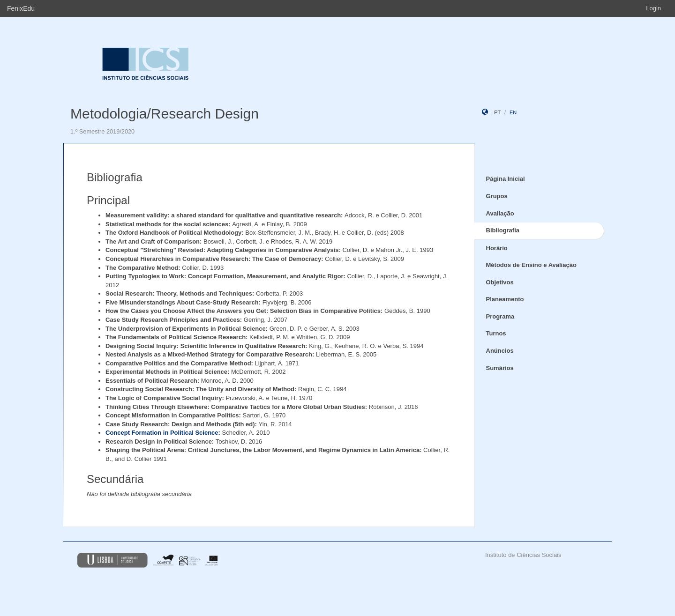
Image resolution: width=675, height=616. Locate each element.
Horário (497, 248)
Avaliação (500, 213)
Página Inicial (506, 179)
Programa (500, 316)
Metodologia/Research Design (165, 114)
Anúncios (500, 351)
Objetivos (500, 282)
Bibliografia (503, 230)
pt (497, 112)
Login (653, 8)
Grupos (497, 196)
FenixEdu (21, 8)
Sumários (500, 368)
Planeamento (505, 299)
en (513, 112)
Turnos (496, 333)
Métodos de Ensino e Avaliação (531, 265)
